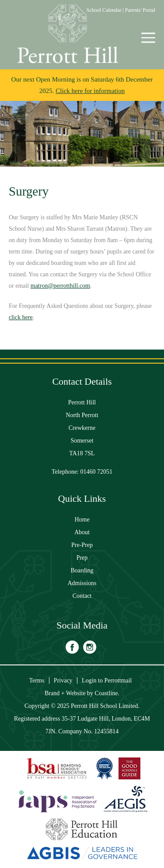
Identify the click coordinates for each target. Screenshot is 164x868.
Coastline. (107, 693)
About (82, 532)
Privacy (63, 680)
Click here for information (90, 91)
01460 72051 (97, 472)
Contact (82, 596)
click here (21, 317)
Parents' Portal (140, 10)
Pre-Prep (82, 545)
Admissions (82, 583)
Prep (82, 558)
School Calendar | (106, 10)
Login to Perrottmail (107, 680)
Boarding (82, 570)
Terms (37, 680)
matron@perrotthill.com (60, 286)
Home (82, 520)
